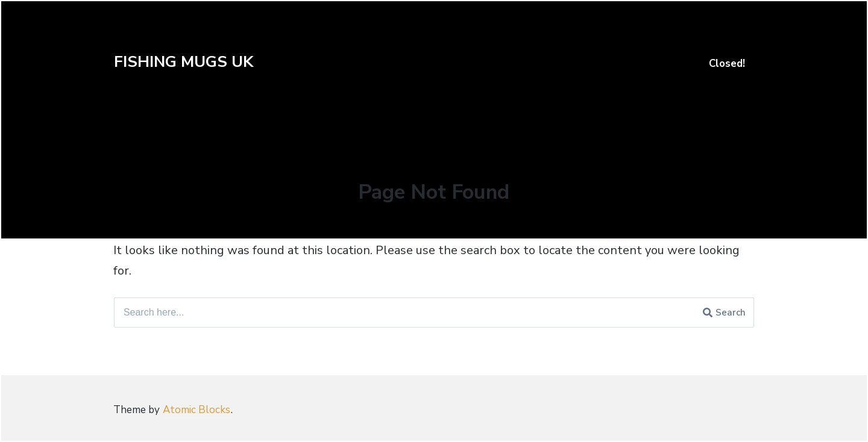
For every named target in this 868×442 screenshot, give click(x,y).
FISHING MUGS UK (184, 62)
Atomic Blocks (197, 410)
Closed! (727, 64)
